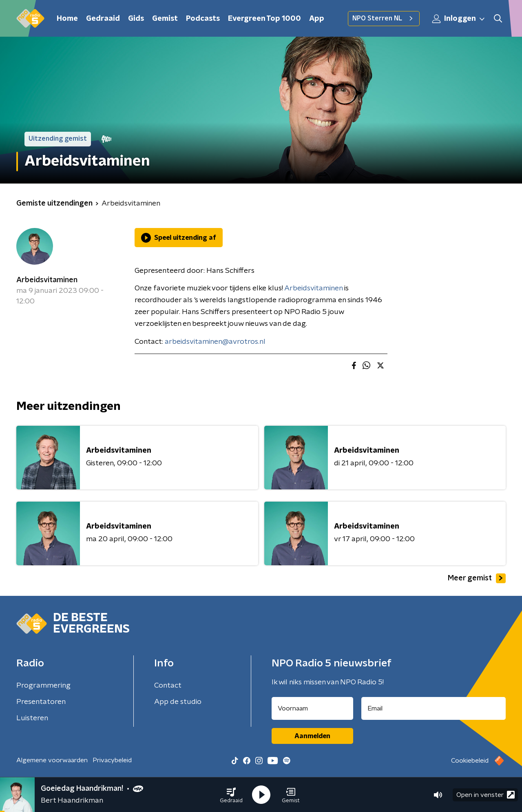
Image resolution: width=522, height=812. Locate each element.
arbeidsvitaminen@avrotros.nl (215, 342)
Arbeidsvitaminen (47, 280)
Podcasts (203, 19)
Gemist (165, 19)
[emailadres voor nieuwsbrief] (434, 708)
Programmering (43, 686)
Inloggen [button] (459, 19)
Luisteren (32, 718)
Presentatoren (41, 702)
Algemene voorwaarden (52, 760)
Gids (136, 19)
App (317, 19)
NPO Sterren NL (384, 18)
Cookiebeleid (470, 761)
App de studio (178, 702)
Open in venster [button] (486, 795)
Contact (168, 686)
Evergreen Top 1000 (264, 19)
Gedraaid (103, 19)
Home (67, 19)
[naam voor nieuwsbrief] (312, 708)
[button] (231, 795)
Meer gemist (477, 578)
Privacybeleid (112, 760)
